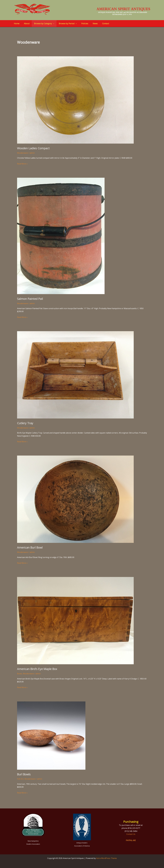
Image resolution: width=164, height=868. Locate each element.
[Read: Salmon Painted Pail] (61, 236)
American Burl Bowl (30, 547)
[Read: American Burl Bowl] (75, 499)
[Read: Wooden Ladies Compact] (75, 100)
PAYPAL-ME (131, 840)
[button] (51, 24)
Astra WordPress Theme (106, 858)
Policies (82, 23)
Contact (101, 23)
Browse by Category (42, 24)
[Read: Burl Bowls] (51, 735)
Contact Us (131, 834)
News (91, 23)
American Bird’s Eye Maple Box (38, 669)
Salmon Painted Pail (31, 299)
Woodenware (23, 153)
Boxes (20, 673)
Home (16, 23)
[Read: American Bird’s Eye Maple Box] (75, 620)
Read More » (22, 163)
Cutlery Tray (25, 423)
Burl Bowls (24, 774)
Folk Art (20, 779)
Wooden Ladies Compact (34, 148)
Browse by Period (65, 24)
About (26, 23)
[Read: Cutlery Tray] (75, 375)
